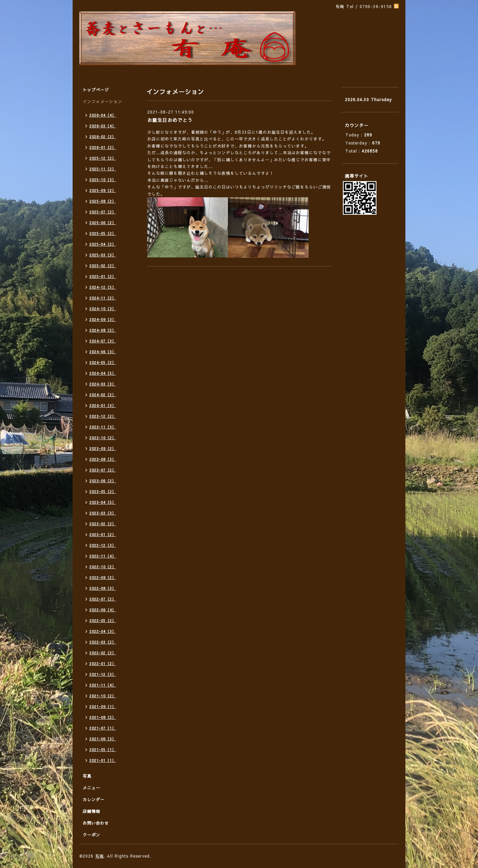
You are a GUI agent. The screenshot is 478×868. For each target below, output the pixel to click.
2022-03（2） (103, 642)
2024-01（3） (103, 405)
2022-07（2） (103, 599)
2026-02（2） (103, 137)
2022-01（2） (103, 664)
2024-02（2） (103, 395)
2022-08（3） (103, 588)
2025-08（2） (103, 201)
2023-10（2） (103, 438)
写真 (87, 776)
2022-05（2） (103, 621)
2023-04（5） (103, 502)
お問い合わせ (96, 823)
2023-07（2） (103, 470)
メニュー (91, 788)
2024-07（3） (103, 341)
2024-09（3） (103, 319)
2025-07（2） (103, 212)
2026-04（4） (103, 115)
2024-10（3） (103, 309)
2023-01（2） (103, 534)
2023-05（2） (103, 491)
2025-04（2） (103, 244)
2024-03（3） (103, 384)
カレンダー (94, 799)
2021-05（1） (103, 750)
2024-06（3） (103, 352)
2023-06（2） (103, 481)
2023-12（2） (103, 416)
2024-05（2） (103, 362)
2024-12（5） (103, 287)
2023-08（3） (103, 459)
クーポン (91, 835)
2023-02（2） (103, 524)
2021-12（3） (103, 674)
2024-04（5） (103, 373)
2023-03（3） (103, 513)
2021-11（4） (103, 685)
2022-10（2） (103, 567)
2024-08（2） (103, 330)
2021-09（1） (103, 707)
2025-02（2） (103, 266)
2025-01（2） (103, 276)
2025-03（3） (103, 255)
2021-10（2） (103, 696)
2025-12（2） (103, 158)
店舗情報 (91, 811)
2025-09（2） (103, 190)
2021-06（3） (103, 739)
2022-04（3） (103, 631)
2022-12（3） (103, 545)
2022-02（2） (103, 653)
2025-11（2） (103, 169)
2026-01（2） (103, 147)
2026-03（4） (103, 126)
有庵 (99, 856)
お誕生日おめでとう (170, 120)
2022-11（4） (103, 556)
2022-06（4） (103, 610)
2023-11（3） (103, 427)
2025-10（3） (103, 180)
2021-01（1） (103, 760)
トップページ (96, 90)
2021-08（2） (103, 717)
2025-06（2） (103, 223)
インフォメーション (102, 101)
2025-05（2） (103, 233)
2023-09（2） (103, 448)
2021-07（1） (103, 728)
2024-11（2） (103, 298)
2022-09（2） (103, 577)
